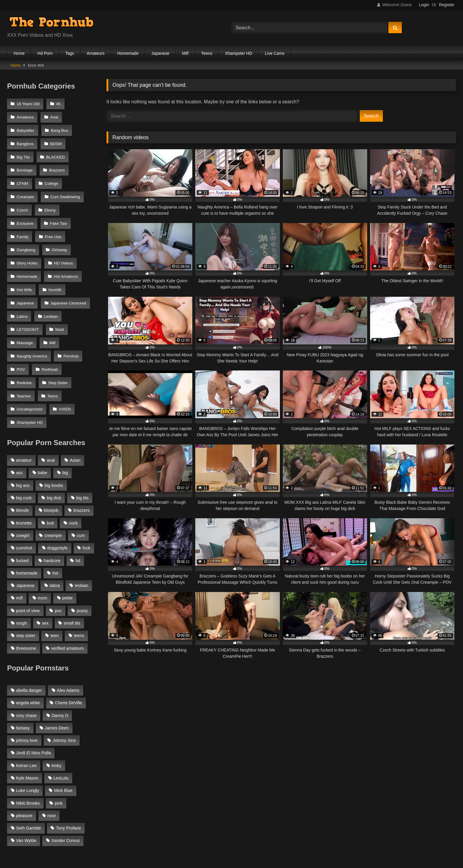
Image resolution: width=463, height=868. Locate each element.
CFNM (22, 176)
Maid (21, 309)
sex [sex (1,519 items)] (45, 569)
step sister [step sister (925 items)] (26, 582)
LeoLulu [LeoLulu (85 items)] (61, 724)
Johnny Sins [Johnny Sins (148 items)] (64, 686)
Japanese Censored (34, 285)
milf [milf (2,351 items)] (19, 544)
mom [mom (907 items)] (42, 544)
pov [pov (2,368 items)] (58, 556)
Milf (185, 53)
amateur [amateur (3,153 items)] (24, 406)
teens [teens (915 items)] (79, 582)
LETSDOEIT (57, 297)
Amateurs (96, 53)
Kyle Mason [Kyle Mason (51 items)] (27, 724)
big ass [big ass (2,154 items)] (23, 431)
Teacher (59, 345)
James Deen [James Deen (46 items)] (57, 674)
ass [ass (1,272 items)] (19, 419)
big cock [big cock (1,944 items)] (24, 444)
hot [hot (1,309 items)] (55, 519)
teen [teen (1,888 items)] (55, 582)
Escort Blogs (259, 835)
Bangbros (25, 140)
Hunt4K (23, 273)
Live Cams (275, 53)
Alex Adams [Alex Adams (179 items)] (68, 636)
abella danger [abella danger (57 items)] (29, 636)
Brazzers (56, 164)
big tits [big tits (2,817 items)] (83, 444)
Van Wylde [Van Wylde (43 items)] (26, 787)
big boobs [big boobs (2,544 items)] (54, 431)
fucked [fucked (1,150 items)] (22, 506)
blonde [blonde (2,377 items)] (22, 456)
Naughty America (32, 321)
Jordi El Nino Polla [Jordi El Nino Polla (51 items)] (33, 699)
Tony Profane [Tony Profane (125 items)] (68, 774)
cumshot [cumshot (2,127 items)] (24, 494)
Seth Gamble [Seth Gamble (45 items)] (28, 774)
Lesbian (24, 297)
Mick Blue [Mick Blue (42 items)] (63, 737)
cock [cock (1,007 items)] (73, 469)
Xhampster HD (238, 53)
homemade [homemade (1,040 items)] (27, 519)
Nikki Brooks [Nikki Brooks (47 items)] (28, 749)
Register (447, 5)
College (51, 176)
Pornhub (70, 321)
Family (55, 212)
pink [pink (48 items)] (59, 749)
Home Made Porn (146, 835)
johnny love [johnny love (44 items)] (27, 686)
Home (19, 53)
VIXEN (23, 369)
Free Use (25, 224)
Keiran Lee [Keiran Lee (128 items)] (26, 711)
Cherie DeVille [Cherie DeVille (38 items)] (69, 649)
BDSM (55, 140)
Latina (74, 285)
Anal (53, 116)
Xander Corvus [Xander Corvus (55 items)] (65, 787)
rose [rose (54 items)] (51, 761)
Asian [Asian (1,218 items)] (75, 406)
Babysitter (25, 128)
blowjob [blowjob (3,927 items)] (51, 456)
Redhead (49, 333)
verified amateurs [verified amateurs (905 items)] (67, 594)
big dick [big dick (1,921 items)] (54, 444)
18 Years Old (28, 104)
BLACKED (55, 152)
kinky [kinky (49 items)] (57, 711)
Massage (49, 309)
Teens (207, 53)
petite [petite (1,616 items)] (67, 544)
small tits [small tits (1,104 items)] (72, 569)
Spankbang (223, 835)
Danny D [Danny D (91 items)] (60, 661)
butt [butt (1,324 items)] (50, 469)
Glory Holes (58, 236)
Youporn (360, 835)
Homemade (128, 53)
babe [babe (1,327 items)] (43, 419)
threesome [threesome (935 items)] (26, 594)
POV (21, 333)
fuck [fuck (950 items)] (86, 494)
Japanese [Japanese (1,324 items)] (25, 531)
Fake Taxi (25, 212)
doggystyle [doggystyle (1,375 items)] (57, 494)
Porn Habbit (188, 835)
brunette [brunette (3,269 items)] (24, 469)
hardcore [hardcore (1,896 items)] (52, 506)
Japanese (160, 53)
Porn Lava (330, 835)
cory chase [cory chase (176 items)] (26, 661)
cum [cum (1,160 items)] (81, 481)
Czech (22, 200)
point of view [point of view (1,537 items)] (28, 556)
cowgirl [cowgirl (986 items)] (23, 481)
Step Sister (26, 345)
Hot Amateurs (29, 260)
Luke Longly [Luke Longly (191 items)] (28, 737)
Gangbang (58, 224)
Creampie (25, 188)
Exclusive (79, 200)
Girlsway (24, 236)
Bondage (25, 164)
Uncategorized (56, 357)
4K (58, 104)
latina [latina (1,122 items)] (55, 531)
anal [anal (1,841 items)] (51, 406)
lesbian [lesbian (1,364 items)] (82, 531)
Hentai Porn (296, 835)
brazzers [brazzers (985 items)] (82, 456)
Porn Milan (105, 835)
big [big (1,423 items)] (65, 419)
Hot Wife (64, 260)
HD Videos (26, 248)
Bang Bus (59, 128)
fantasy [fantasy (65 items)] (23, 674)
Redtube (80, 333)
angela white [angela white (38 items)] (28, 649)
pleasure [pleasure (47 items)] (24, 761)
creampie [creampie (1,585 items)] (53, 481)
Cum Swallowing (64, 188)
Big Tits (23, 152)
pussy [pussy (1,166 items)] (82, 556)
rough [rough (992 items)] (21, 569)
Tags (70, 53)
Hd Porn (45, 53)
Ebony (49, 200)
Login (424, 5)
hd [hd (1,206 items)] (78, 506)
